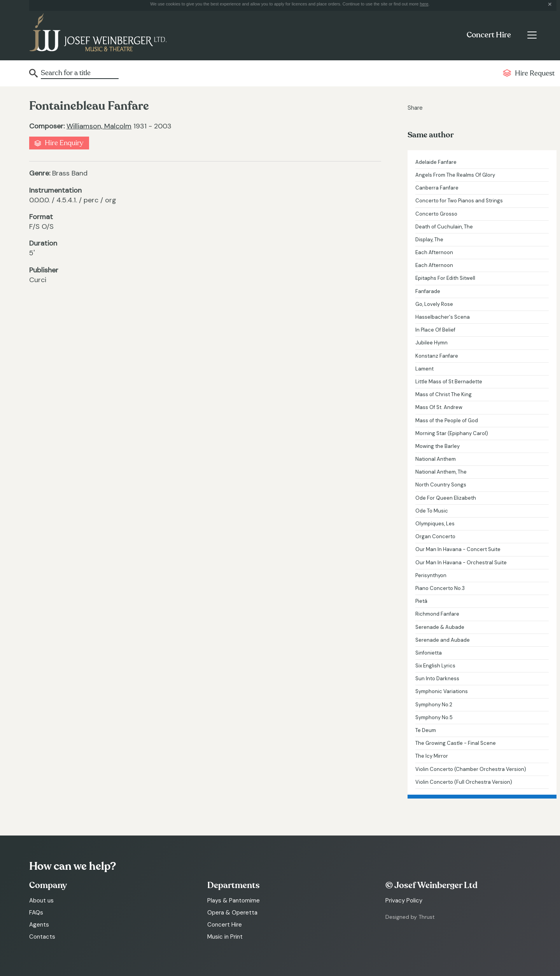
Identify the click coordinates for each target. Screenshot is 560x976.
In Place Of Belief (435, 330)
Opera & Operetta (232, 913)
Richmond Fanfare (437, 614)
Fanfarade (428, 291)
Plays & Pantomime (234, 901)
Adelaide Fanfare (436, 162)
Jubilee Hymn (431, 343)
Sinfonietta (429, 653)
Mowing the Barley (437, 446)
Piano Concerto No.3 (440, 588)
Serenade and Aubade (443, 640)
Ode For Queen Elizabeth (446, 498)
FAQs (36, 913)
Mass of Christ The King (444, 394)
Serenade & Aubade (440, 627)
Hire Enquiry (64, 143)
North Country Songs (441, 485)
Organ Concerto (435, 536)
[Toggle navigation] (532, 35)
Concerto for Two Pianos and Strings (459, 201)
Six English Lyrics (435, 666)
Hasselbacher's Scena (443, 317)
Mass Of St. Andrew (439, 407)
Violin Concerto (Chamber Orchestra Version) (471, 769)
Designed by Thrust (410, 917)
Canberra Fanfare (437, 188)
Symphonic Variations (442, 691)
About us (41, 901)
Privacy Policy (404, 901)
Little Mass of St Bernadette (449, 382)
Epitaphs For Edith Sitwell (445, 278)
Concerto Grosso (436, 214)
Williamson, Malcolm (99, 126)
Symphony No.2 (434, 705)
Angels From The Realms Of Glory (455, 175)
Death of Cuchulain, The (444, 227)
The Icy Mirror (432, 756)
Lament (424, 369)
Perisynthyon (431, 575)
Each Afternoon (434, 252)
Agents (39, 925)
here (424, 4)
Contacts (42, 937)
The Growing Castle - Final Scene (456, 743)
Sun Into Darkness (437, 678)
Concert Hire (489, 35)
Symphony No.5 (434, 717)
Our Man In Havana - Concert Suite (458, 549)
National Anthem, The (441, 472)
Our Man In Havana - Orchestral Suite (461, 563)
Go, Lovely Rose (434, 304)
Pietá (421, 601)
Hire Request (535, 73)
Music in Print (225, 937)
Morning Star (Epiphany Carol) (452, 433)
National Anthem (436, 459)
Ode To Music (432, 511)
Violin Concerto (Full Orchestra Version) (464, 782)
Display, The (429, 240)
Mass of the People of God (447, 420)
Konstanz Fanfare (437, 356)
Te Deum (426, 730)
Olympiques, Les (435, 524)
